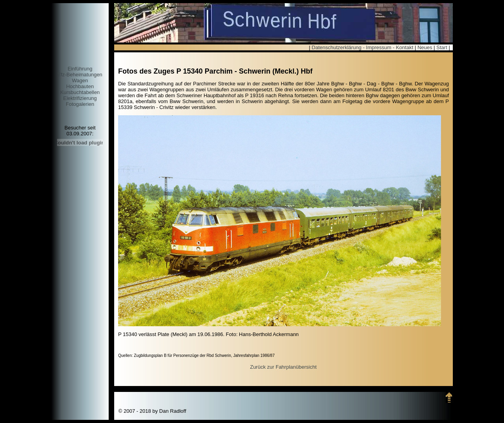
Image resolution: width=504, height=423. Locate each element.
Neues (425, 47)
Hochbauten (80, 86)
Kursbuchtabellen (80, 92)
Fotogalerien (80, 104)
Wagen (80, 80)
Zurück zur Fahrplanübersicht (283, 367)
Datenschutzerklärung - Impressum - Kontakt (363, 47)
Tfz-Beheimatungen (80, 75)
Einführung (80, 69)
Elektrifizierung (80, 98)
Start (442, 47)
